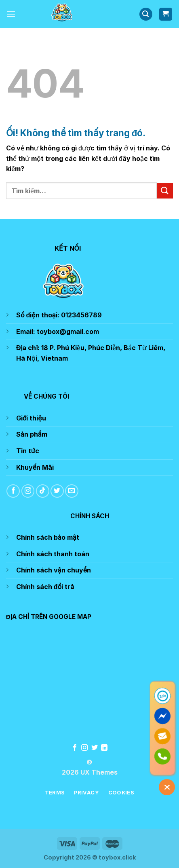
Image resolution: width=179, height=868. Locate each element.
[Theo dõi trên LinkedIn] (104, 748)
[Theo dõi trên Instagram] (28, 491)
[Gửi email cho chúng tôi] (72, 491)
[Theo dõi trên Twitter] (57, 491)
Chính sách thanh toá (51, 554)
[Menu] (11, 14)
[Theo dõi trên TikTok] (43, 491)
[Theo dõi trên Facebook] (13, 491)
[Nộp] (165, 191)
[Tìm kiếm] (146, 14)
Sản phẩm (32, 434)
